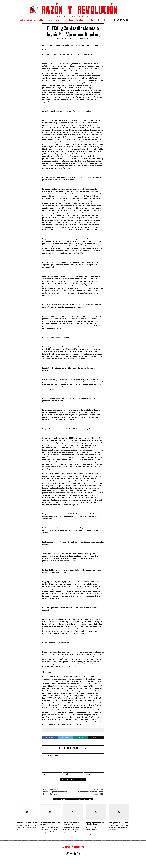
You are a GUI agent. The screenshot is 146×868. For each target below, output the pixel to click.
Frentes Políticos (26, 20)
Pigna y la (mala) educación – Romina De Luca (96, 824)
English (88, 858)
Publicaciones (44, 20)
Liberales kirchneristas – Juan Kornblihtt (72, 824)
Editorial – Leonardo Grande (27, 823)
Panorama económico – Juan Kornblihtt (50, 824)
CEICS (81, 858)
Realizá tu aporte (99, 20)
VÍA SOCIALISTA (98, 858)
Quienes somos (48, 858)
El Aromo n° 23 (85, 39)
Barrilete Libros (71, 858)
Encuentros (60, 20)
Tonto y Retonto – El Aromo (118, 823)
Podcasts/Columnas (78, 20)
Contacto (59, 858)
